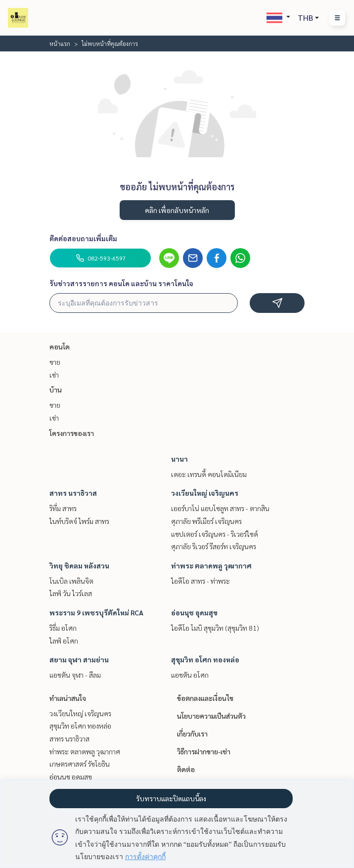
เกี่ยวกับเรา (192, 734)
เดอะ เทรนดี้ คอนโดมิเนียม (209, 474)
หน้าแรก (60, 43)
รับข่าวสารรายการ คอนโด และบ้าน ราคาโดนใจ (121, 283)
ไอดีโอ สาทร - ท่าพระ (200, 581)
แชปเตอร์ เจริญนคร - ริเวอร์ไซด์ (215, 534)
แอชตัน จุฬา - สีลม (75, 675)
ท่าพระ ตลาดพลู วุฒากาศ (211, 565)
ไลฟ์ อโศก (64, 641)
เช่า (54, 375)
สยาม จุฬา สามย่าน (79, 659)
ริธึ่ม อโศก (63, 628)
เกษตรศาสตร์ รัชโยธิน (80, 764)
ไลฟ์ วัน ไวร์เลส (71, 593)
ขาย (55, 362)
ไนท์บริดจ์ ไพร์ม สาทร (79, 521)
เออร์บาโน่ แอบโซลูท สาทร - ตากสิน (220, 508)
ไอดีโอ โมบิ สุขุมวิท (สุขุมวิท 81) (215, 628)
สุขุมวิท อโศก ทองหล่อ (205, 659)
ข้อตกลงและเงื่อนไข (205, 698)
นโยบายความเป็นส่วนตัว (211, 716)
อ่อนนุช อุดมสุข (194, 612)
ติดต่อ (186, 769)
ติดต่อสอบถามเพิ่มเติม (83, 238)
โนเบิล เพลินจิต (71, 581)
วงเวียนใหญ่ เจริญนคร (205, 493)
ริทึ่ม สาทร (63, 508)
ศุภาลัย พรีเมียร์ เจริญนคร (206, 521)
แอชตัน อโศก (190, 675)
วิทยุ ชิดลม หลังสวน (79, 565)
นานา (179, 459)
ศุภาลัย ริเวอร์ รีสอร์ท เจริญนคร (214, 546)
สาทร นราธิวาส (73, 493)
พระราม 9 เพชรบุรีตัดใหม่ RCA (96, 612)
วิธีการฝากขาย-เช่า (204, 751)
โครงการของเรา (72, 433)
